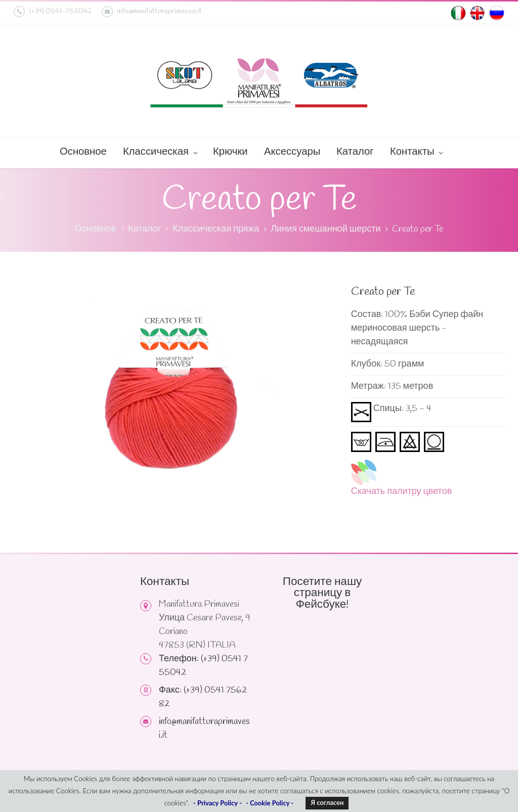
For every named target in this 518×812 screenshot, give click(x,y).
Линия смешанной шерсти (326, 229)
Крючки (230, 152)
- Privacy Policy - (218, 803)
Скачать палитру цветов (402, 491)
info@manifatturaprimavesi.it (152, 12)
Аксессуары (292, 152)
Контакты (416, 153)
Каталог (355, 152)
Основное (83, 152)
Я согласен (327, 802)
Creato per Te (418, 229)
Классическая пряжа (216, 229)
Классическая (160, 153)
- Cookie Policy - (270, 803)
